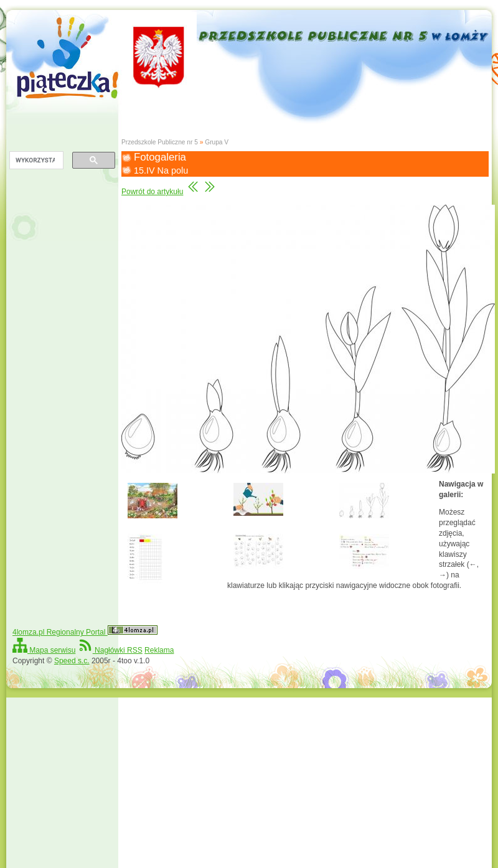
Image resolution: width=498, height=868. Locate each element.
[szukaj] (35, 161)
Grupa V (217, 142)
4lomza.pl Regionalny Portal (85, 632)
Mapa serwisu (44, 650)
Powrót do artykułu (152, 192)
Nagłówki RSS (110, 650)
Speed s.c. (72, 661)
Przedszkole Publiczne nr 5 (160, 142)
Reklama (159, 650)
